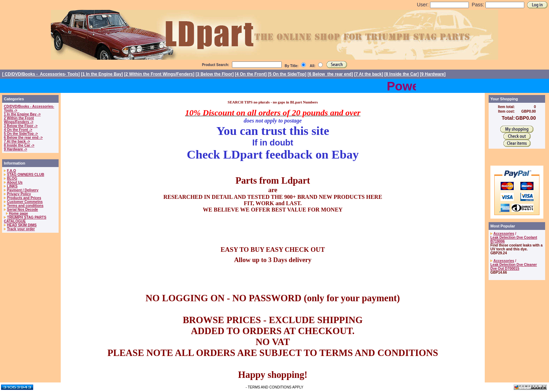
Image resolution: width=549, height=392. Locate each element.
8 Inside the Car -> (19, 145)
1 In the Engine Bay (102, 74)
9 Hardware (433, 74)
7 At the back (369, 74)
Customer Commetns (25, 202)
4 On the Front (251, 74)
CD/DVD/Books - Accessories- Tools (41, 74)
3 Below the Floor (215, 74)
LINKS (12, 186)
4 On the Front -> (18, 130)
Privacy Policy (19, 194)
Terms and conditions (25, 206)
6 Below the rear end (330, 74)
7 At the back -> (17, 141)
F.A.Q (12, 171)
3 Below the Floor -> (21, 126)
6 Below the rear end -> (23, 138)
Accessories (504, 234)
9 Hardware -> (16, 149)
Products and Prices (24, 198)
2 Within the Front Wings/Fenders (159, 74)
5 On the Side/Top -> (21, 134)
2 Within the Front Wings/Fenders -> (19, 120)
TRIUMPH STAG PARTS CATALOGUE (25, 219)
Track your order (21, 229)
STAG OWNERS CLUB (26, 175)
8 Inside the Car (402, 74)
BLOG (12, 179)
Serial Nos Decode (23, 210)
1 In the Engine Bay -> (22, 114)
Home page (18, 213)
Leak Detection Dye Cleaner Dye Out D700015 (514, 267)
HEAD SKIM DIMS (22, 225)
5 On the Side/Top (287, 74)
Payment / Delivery (23, 190)
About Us (14, 182)
